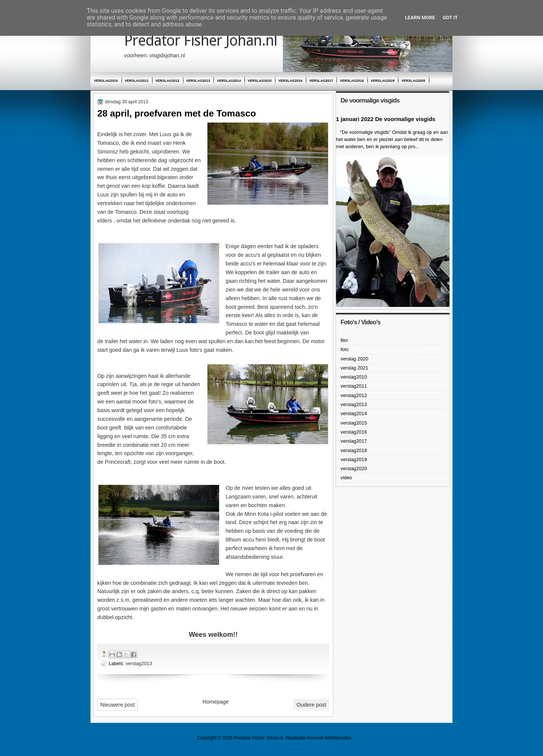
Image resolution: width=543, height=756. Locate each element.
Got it (450, 18)
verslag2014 (229, 81)
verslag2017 (321, 81)
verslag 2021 (354, 368)
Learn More (420, 18)
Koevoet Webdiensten (329, 738)
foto (344, 349)
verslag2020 (413, 81)
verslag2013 (198, 81)
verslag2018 (352, 81)
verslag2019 (383, 81)
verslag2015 (260, 81)
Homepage (216, 702)
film (344, 340)
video (346, 478)
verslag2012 (167, 81)
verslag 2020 (354, 359)
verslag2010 (106, 81)
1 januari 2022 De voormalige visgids (386, 119)
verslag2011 (137, 81)
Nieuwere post (117, 705)
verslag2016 (290, 81)
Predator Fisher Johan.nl (201, 41)
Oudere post (311, 705)
